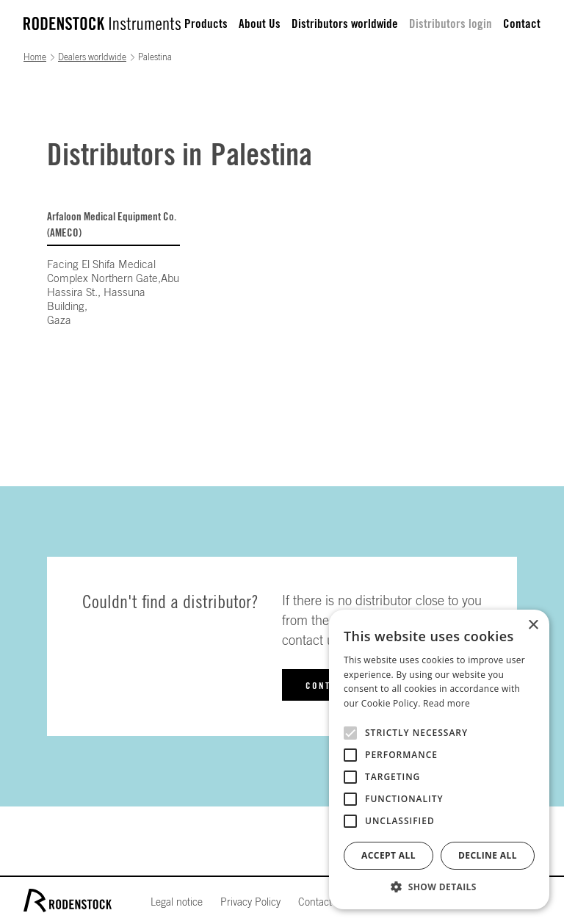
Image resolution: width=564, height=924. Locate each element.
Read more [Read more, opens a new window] (446, 703)
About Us (260, 24)
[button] (439, 887)
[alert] (439, 759)
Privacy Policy (250, 903)
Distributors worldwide (345, 24)
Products (206, 24)
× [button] (533, 625)
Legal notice (177, 903)
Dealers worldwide (92, 57)
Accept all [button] (388, 855)
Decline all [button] (488, 855)
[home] (102, 24)
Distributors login (451, 24)
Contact (522, 24)
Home (35, 57)
